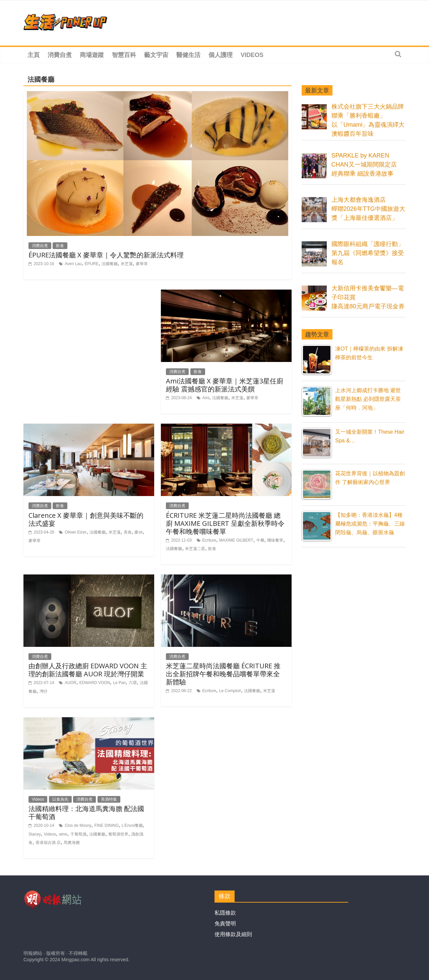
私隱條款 (225, 913)
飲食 (60, 246)
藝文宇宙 (156, 55)
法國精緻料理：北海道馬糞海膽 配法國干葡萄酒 (86, 813)
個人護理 (221, 55)
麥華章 (142, 264)
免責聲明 (225, 924)
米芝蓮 (127, 264)
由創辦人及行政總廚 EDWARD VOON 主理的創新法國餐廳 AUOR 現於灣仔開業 (88, 670)
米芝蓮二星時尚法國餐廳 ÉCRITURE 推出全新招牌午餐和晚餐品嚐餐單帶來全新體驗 (223, 674)
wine (63, 834)
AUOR (71, 683)
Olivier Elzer (76, 532)
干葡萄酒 (78, 834)
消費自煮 (60, 55)
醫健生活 (188, 55)
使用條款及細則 (233, 934)
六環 (133, 683)
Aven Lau (73, 264)
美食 (128, 532)
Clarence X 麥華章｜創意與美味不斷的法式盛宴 (86, 519)
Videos (252, 55)
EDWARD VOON (95, 683)
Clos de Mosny (78, 825)
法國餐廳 (110, 264)
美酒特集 (109, 799)
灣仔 (44, 691)
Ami (206, 398)
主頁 (34, 55)
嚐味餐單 (275, 540)
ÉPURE (92, 264)
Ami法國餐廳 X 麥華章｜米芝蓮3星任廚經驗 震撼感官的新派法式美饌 (225, 385)
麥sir (139, 532)
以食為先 (60, 799)
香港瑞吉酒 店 (48, 843)
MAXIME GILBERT (236, 540)
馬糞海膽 (72, 843)
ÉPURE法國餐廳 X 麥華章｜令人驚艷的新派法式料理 (106, 255)
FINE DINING (106, 825)
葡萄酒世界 (118, 834)
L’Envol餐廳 (132, 825)
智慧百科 (124, 55)
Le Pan (119, 683)
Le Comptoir (230, 691)
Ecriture (209, 540)
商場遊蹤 (92, 55)
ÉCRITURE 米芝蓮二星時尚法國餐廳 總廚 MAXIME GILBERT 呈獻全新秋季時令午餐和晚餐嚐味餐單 (225, 523)
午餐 (260, 540)
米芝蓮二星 (195, 549)
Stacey (35, 834)
